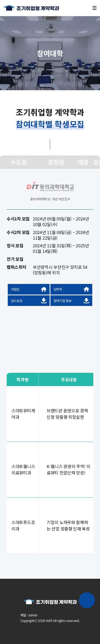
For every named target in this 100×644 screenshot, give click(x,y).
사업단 (29, 289)
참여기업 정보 (71, 301)
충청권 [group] (56, 162)
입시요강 (29, 301)
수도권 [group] (19, 162)
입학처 (71, 289)
